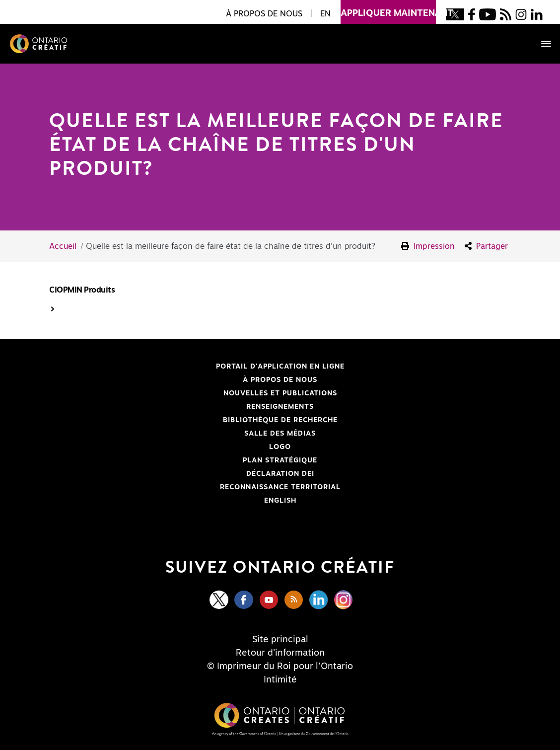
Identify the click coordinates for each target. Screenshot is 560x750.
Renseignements (280, 407)
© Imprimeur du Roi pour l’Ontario (280, 667)
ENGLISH (280, 501)
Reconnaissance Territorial (186, 487)
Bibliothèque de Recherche (184, 420)
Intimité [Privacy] (280, 680)
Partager (486, 246)
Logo (280, 447)
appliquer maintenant (388, 9)
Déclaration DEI (173, 474)
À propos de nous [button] (264, 14)
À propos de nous (280, 380)
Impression (428, 246)
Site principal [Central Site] (280, 640)
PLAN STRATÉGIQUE (280, 460)
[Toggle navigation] (541, 44)
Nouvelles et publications (280, 393)
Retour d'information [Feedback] (280, 653)
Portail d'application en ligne (188, 367)
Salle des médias (280, 434)
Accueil (63, 246)
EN (325, 14)
